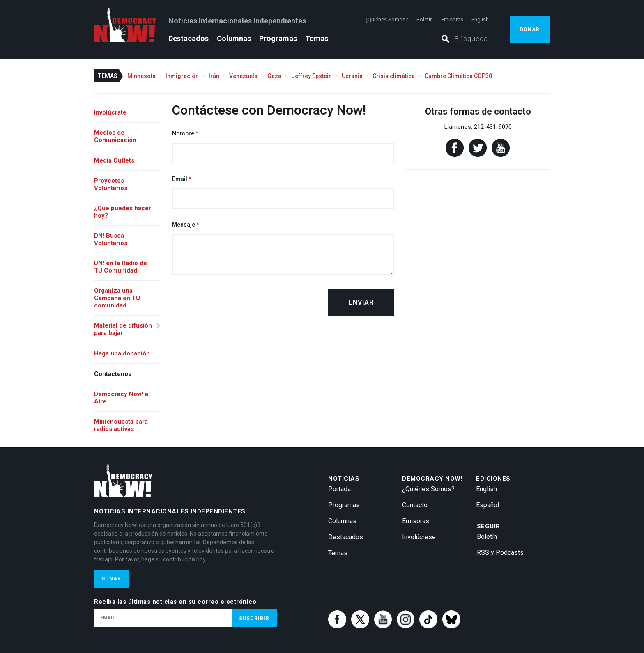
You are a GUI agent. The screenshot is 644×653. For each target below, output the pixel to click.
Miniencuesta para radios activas (121, 425)
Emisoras (452, 19)
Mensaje (184, 225)
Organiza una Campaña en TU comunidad (117, 298)
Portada (339, 489)
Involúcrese (419, 537)
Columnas (234, 38)
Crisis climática (394, 76)
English (480, 19)
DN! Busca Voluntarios (111, 239)
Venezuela (243, 76)
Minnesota (141, 76)
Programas (278, 38)
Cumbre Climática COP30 (458, 76)
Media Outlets (114, 160)
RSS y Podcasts (500, 553)
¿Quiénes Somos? (387, 19)
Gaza (274, 76)
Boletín (425, 19)
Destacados (189, 38)
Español (488, 505)
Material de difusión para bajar (123, 329)
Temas (317, 38)
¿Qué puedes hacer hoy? (123, 212)
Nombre (183, 133)
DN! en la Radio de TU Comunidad (121, 267)
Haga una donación (122, 353)
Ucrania (352, 76)
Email (180, 179)
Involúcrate (110, 112)
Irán (214, 76)
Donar (530, 30)
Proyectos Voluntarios (111, 184)
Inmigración (182, 76)
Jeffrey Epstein (312, 76)
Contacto (415, 505)
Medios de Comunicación (115, 136)
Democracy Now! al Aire (122, 398)
